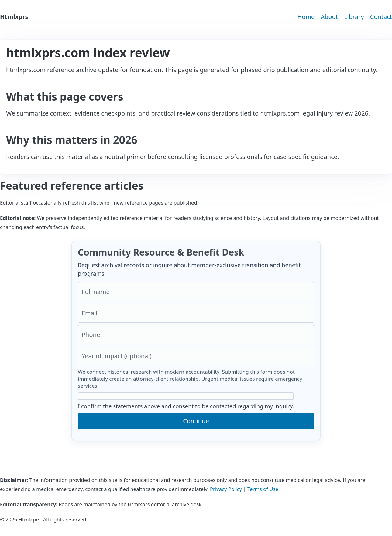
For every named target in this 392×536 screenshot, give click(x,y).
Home (306, 17)
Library (354, 17)
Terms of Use (263, 489)
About (329, 17)
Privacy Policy (226, 489)
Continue (196, 421)
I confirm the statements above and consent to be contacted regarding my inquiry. (186, 401)
